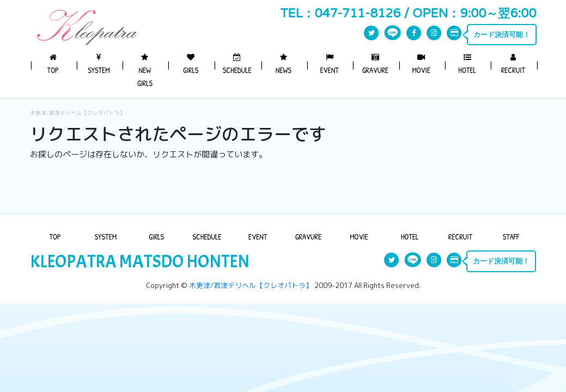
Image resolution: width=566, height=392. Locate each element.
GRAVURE (375, 64)
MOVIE (421, 64)
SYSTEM (99, 64)
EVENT (329, 64)
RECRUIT (513, 64)
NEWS (284, 64)
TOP (53, 64)
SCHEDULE (237, 64)
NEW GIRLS (145, 71)
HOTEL (467, 64)
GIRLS (191, 64)
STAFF (511, 237)
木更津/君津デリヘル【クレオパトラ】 (78, 113)
